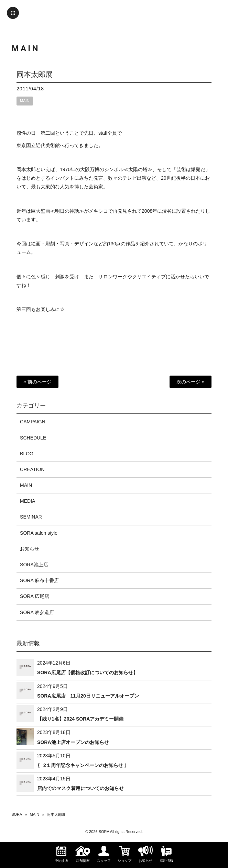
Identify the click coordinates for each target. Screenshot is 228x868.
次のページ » (191, 382)
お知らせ (30, 549)
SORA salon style (39, 533)
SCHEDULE (33, 438)
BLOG (27, 454)
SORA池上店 (34, 565)
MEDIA (28, 501)
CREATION (32, 469)
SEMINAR (31, 517)
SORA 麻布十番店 (39, 580)
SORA (17, 814)
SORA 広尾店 (35, 596)
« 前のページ (37, 382)
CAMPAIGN (33, 422)
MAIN (25, 101)
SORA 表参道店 (37, 612)
